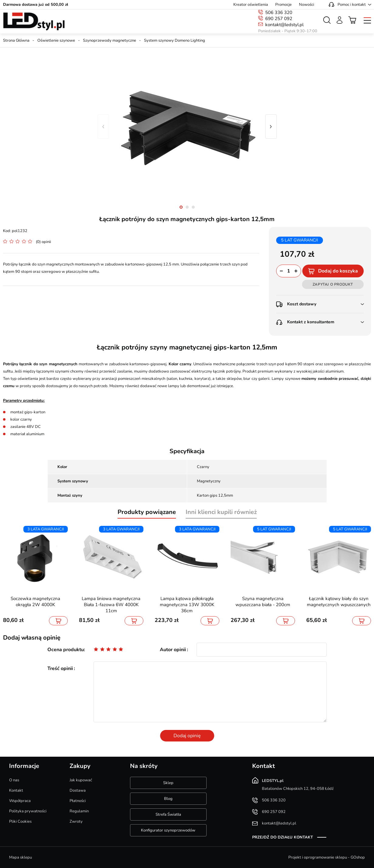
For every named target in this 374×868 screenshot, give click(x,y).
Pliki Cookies (20, 821)
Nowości (307, 5)
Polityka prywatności (28, 811)
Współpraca (20, 801)
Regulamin (79, 811)
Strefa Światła (168, 814)
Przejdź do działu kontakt (283, 837)
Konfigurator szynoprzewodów (168, 830)
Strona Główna (16, 40)
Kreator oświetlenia (251, 5)
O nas (14, 780)
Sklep (168, 783)
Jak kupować (81, 780)
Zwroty (76, 821)
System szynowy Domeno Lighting (175, 40)
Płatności (78, 801)
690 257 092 (279, 19)
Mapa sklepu (21, 857)
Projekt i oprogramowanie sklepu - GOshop (327, 857)
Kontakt (16, 790)
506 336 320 (279, 12)
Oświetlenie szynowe (56, 40)
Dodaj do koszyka (338, 271)
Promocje (283, 5)
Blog (168, 799)
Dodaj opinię (187, 736)
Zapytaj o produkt (333, 284)
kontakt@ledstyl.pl (284, 25)
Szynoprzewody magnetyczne (110, 40)
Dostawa (78, 790)
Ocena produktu (66, 650)
